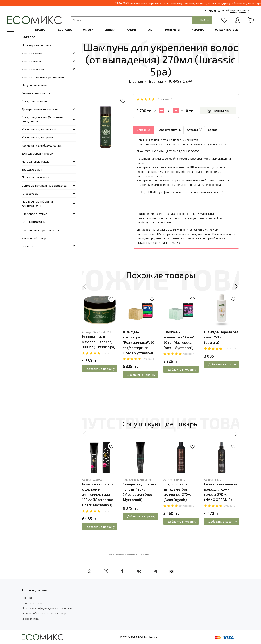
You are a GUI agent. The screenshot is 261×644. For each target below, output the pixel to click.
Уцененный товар (34, 238)
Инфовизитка (30, 619)
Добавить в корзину (101, 369)
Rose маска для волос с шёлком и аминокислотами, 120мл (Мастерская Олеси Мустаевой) (100, 495)
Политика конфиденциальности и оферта (49, 608)
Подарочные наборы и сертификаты (37, 204)
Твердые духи (32, 169)
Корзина (198, 30)
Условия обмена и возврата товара (45, 613)
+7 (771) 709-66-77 (214, 11)
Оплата (88, 30)
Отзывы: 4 (148, 359)
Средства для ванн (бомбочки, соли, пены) (43, 119)
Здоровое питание (34, 214)
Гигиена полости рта (36, 93)
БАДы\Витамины (34, 222)
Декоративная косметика (40, 109)
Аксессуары (30, 193)
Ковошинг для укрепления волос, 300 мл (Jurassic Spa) (99, 342)
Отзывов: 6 (165, 99)
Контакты (173, 30)
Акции (131, 30)
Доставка (65, 30)
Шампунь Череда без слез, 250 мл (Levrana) (221, 337)
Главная (41, 30)
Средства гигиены (35, 101)
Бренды (156, 81)
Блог (151, 30)
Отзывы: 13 (230, 348)
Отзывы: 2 (189, 506)
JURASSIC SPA (181, 81)
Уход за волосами (34, 69)
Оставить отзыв (227, 30)
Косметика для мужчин (38, 137)
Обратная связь (32, 603)
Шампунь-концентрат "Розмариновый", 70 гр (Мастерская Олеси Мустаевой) (139, 342)
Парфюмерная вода (35, 177)
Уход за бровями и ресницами (43, 77)
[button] (85, 286)
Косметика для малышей (39, 129)
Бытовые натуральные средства (44, 185)
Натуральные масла (36, 161)
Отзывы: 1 (107, 353)
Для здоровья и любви (37, 153)
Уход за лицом (32, 53)
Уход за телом (32, 61)
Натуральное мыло (35, 85)
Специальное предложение (41, 230)
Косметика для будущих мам (42, 145)
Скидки (110, 30)
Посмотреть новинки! (37, 45)
